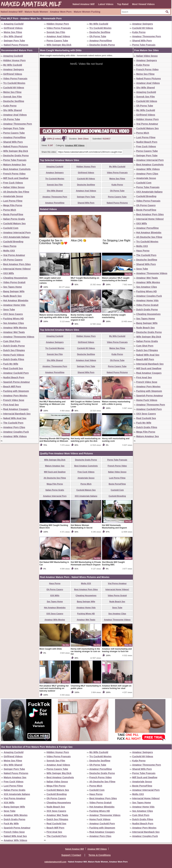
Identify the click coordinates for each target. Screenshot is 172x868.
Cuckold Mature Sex (14, 223)
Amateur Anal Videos (58, 36)
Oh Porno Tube (98, 36)
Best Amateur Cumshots (17, 169)
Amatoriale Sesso (13, 196)
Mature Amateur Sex (15, 165)
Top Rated (123, 4)
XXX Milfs (9, 273)
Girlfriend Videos (13, 28)
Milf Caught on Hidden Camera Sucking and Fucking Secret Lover (85, 404)
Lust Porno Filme (13, 201)
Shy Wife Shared (13, 36)
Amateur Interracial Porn (17, 233)
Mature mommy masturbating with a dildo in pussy (116, 403)
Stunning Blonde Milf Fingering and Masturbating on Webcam (54, 440)
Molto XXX (9, 251)
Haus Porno (10, 246)
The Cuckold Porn (13, 423)
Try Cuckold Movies (100, 28)
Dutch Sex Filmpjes (14, 350)
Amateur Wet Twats (14, 332)
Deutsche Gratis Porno (102, 45)
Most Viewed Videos (143, 4)
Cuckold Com (11, 228)
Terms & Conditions (100, 855)
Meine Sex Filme (13, 32)
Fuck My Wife (11, 364)
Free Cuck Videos (13, 183)
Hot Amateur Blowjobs (16, 300)
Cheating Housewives (15, 278)
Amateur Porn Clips (14, 427)
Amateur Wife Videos (15, 436)
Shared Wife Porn (142, 41)
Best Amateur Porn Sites (17, 264)
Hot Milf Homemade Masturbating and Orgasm (114, 527)
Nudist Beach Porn (14, 377)
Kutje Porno (139, 32)
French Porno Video (14, 174)
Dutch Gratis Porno (14, 346)
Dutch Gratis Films (14, 359)
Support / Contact (71, 855)
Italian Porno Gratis (14, 219)
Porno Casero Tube (57, 41)
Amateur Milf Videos (75, 145)
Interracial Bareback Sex (17, 414)
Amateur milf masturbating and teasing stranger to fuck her (117, 650)
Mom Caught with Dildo (51, 649)
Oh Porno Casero (13, 260)
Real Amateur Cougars (16, 409)
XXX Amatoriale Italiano (16, 237)
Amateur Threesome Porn (147, 36)
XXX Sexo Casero (13, 314)
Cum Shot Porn (12, 341)
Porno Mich (10, 210)
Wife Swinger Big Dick (59, 45)
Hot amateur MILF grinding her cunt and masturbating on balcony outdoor (54, 688)
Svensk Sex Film (56, 32)
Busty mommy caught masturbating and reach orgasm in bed (82, 317)
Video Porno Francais (59, 28)
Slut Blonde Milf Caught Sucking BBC (113, 563)
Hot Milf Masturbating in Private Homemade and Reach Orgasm (86, 563)
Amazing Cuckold (14, 24)
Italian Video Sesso (14, 187)
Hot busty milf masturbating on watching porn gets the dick (86, 440)
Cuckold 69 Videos (143, 28)
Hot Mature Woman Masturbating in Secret (82, 527)
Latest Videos (106, 4)
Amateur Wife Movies (15, 328)
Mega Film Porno (13, 205)
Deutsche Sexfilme (100, 32)
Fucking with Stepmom (16, 391)
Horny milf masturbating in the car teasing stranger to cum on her (85, 651)
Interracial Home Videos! (17, 269)
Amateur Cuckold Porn (16, 373)
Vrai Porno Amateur (14, 255)
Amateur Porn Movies (15, 396)
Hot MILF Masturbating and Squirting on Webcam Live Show (52, 404)
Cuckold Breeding (13, 242)
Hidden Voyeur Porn (58, 24)
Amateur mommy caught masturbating (114, 316)
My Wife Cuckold (99, 24)
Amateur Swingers (143, 24)
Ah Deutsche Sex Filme (16, 192)
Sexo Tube (9, 310)
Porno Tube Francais (144, 45)
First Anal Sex (11, 405)
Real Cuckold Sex (13, 368)
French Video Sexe (14, 400)
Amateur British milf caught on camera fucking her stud (117, 687)
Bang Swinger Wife (14, 291)
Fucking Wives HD (13, 319)
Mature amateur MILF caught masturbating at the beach (116, 279)
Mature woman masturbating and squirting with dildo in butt (54, 316)
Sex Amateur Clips (14, 323)
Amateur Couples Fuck (16, 432)
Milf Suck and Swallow (16, 178)
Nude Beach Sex (12, 296)
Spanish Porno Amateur (17, 382)
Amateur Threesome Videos (19, 337)
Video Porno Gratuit (14, 282)
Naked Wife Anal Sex (15, 418)
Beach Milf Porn (12, 387)
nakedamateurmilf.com (55, 862)
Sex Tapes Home (13, 287)
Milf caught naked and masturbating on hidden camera (51, 280)
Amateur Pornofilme (101, 41)
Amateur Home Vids (14, 305)
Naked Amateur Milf (83, 4)
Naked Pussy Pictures (16, 45)
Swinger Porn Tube (14, 41)
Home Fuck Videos (14, 355)
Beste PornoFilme (13, 214)
